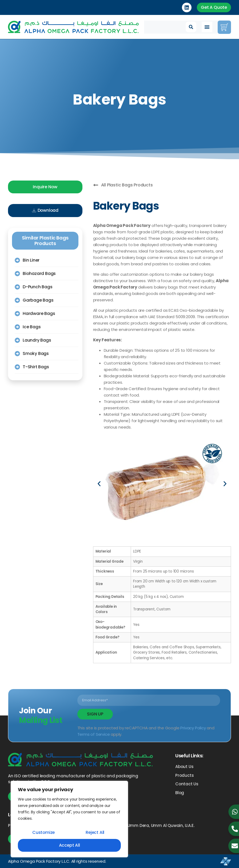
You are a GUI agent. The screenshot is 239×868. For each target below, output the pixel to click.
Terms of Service (94, 734)
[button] (191, 27)
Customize (43, 832)
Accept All (69, 845)
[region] (69, 819)
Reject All (95, 832)
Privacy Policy (193, 728)
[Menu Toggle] (207, 27)
